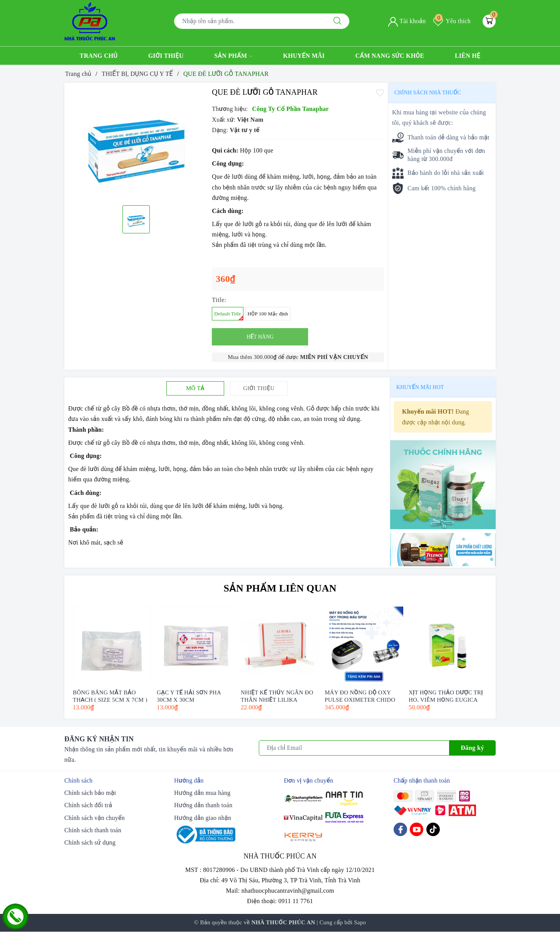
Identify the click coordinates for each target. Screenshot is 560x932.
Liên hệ (468, 56)
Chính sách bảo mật (90, 793)
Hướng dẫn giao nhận (203, 818)
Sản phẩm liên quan (280, 588)
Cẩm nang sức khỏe (390, 56)
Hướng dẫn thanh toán (203, 805)
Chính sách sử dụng (90, 842)
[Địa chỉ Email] (354, 748)
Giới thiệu (166, 56)
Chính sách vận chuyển (95, 818)
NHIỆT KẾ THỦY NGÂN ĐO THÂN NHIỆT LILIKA (277, 696)
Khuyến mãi (304, 56)
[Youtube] (417, 829)
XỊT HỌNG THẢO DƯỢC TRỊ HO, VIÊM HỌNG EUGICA (446, 696)
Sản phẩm (233, 56)
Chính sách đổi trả (88, 805)
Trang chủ (99, 56)
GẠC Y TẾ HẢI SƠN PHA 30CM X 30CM (189, 696)
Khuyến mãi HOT (420, 387)
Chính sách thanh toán (93, 830)
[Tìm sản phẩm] (250, 21)
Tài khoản (407, 21)
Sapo (360, 922)
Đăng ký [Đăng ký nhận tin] (472, 748)
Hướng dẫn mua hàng (202, 793)
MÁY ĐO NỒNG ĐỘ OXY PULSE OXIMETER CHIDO (360, 696)
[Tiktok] (433, 829)
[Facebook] (400, 829)
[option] (136, 143)
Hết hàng (260, 337)
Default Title (229, 316)
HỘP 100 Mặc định (268, 314)
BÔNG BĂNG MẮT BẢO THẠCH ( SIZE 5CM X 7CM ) (110, 696)
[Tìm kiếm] (337, 21)
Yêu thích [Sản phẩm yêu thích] (452, 21)
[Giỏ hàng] (489, 21)
